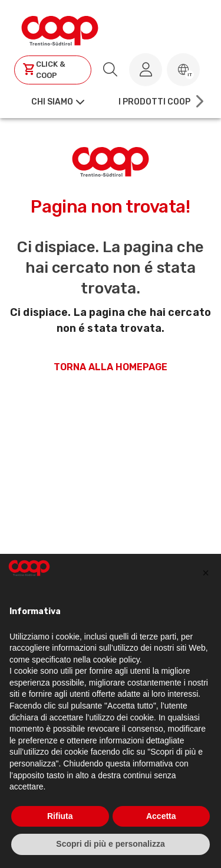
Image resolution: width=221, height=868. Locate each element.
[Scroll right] (199, 102)
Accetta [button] (161, 816)
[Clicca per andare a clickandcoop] (53, 70)
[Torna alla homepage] (60, 29)
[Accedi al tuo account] (146, 70)
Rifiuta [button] (60, 816)
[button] (183, 70)
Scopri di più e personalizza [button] (110, 844)
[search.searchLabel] (110, 70)
